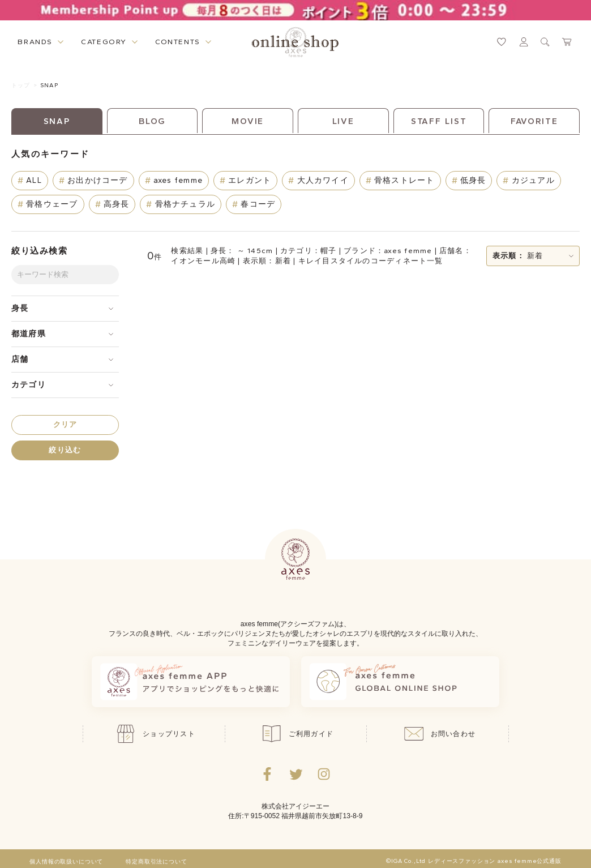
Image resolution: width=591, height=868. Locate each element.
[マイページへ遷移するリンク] (524, 42)
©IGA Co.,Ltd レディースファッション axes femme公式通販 (474, 861)
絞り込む (65, 450)
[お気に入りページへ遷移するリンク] (502, 42)
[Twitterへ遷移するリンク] (295, 774)
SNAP (49, 85)
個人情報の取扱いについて (66, 862)
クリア (65, 424)
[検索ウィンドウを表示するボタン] (545, 42)
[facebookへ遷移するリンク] (267, 774)
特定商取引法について (156, 862)
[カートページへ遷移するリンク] (567, 42)
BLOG (153, 121)
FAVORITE (534, 121)
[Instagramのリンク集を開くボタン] (324, 774)
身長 (20, 308)
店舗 (20, 359)
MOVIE (248, 121)
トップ (21, 85)
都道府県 (29, 334)
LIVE (344, 121)
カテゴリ (29, 385)
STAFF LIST (439, 121)
